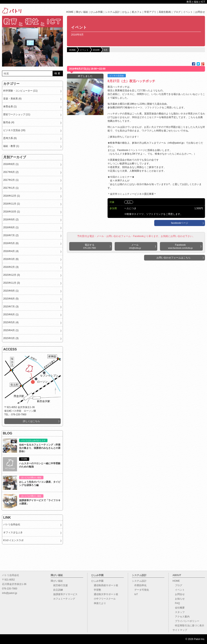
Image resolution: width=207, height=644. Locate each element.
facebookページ (180, 223)
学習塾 (96, 590)
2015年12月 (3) (12, 275)
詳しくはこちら (31, 421)
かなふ (126, 12)
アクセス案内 (181, 617)
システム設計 (112, 12)
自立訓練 (57, 590)
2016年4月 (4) (11, 251)
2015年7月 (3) (11, 307)
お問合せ (200, 12)
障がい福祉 (82, 12)
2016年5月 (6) (11, 243)
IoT (135, 594)
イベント (188, 12)
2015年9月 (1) (11, 291)
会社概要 (179, 608)
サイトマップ (180, 630)
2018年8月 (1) (11, 164)
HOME (70, 12)
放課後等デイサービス (64, 594)
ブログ (177, 12)
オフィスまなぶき (13, 532)
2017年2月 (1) (11, 180)
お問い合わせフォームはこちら (174, 258)
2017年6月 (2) (11, 172)
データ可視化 (140, 590)
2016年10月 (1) (12, 212)
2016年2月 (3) (11, 267)
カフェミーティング (63, 599)
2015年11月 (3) (12, 283)
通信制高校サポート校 (105, 585)
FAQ (176, 603)
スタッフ (179, 612)
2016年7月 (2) (11, 235)
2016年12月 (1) (12, 196)
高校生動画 (165, 12)
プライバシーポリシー (186, 621)
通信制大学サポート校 (105, 594)
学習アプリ (150, 12)
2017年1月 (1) (11, 188)
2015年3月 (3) (11, 338)
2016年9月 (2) (11, 220)
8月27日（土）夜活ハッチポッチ (131, 81)
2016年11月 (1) (12, 204)
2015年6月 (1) (11, 314)
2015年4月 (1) (11, 330)
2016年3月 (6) (11, 259)
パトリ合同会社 (12, 524)
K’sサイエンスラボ (13, 540)
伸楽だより (99, 603)
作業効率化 (139, 585)
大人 (129, 202)
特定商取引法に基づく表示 (188, 626)
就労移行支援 (59, 585)
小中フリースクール (103, 599)
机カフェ (137, 12)
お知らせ (179, 599)
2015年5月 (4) (11, 322)
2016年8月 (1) (11, 227)
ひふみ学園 (97, 12)
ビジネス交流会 (117, 76)
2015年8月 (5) (11, 299)
